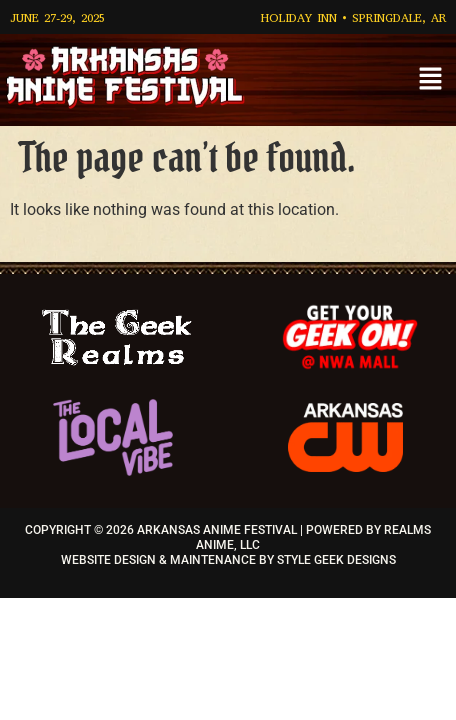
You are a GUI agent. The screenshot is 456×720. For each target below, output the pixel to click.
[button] (431, 80)
